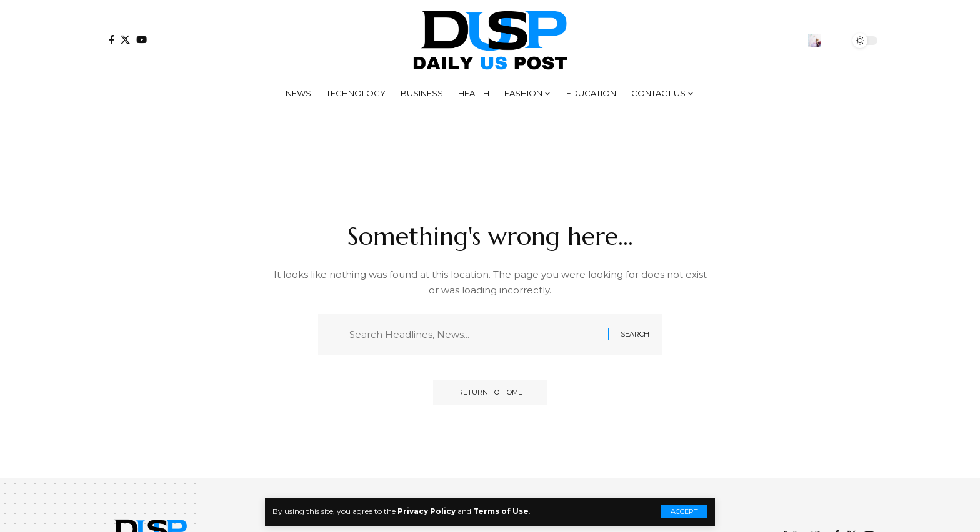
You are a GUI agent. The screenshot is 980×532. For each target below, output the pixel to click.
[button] (684, 512)
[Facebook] (112, 40)
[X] (125, 40)
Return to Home (490, 392)
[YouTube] (142, 40)
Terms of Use (501, 511)
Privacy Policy (427, 511)
